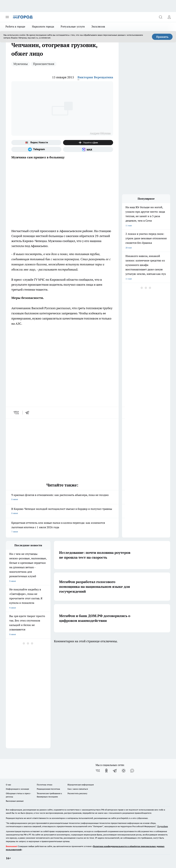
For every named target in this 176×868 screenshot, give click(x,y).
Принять (162, 37)
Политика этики (45, 785)
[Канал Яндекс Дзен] (88, 143)
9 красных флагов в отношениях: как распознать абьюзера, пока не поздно (62, 497)
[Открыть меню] (7, 17)
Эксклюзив (98, 27)
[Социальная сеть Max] (88, 149)
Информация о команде (17, 789)
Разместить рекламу (77, 793)
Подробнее (163, 826)
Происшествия (44, 64)
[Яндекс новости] (36, 143)
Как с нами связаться (78, 789)
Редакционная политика (48, 789)
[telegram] (28, 413)
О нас (9, 785)
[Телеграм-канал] (36, 149)
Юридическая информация (81, 785)
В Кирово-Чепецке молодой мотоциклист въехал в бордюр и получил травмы (62, 511)
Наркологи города (43, 27)
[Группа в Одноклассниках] (106, 771)
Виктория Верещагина (95, 77)
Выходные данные (15, 801)
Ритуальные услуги (73, 27)
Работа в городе (15, 27)
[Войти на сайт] (169, 17)
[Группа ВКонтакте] (98, 771)
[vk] (17, 413)
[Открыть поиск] (161, 17)
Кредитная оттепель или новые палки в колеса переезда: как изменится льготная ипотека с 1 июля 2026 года (62, 527)
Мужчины (21, 64)
